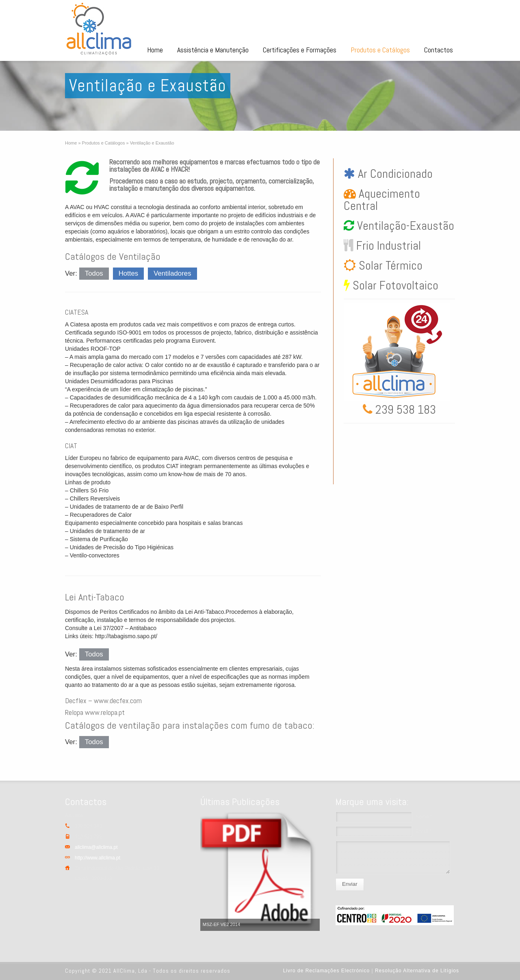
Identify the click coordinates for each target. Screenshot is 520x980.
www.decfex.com (118, 700)
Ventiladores (172, 273)
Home (155, 50)
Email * (424, 831)
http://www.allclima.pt (97, 858)
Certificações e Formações (300, 50)
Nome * (424, 817)
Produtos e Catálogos (380, 50)
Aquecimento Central (382, 200)
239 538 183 (404, 410)
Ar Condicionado (394, 174)
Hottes (129, 273)
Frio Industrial (387, 246)
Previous (208, 871)
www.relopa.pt (105, 712)
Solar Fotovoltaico (394, 285)
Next (312, 871)
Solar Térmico (389, 266)
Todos (94, 273)
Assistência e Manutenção (213, 50)
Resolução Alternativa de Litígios (417, 971)
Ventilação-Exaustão (404, 226)
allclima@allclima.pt (96, 847)
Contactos (439, 50)
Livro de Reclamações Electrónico (326, 971)
